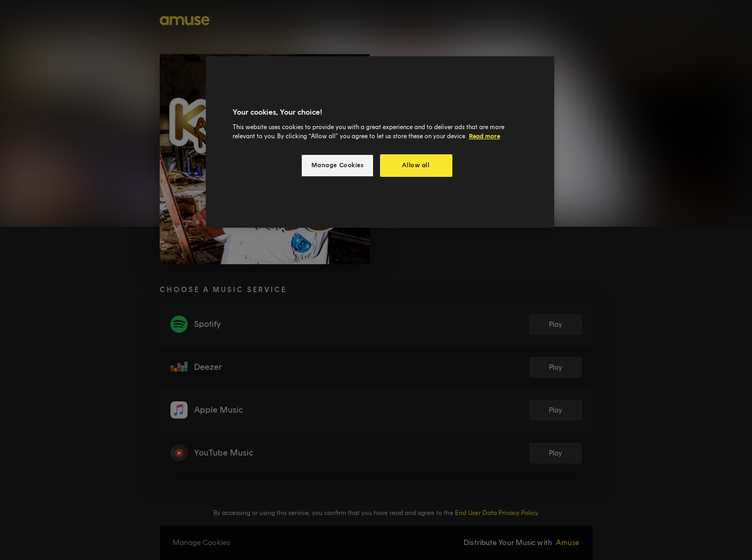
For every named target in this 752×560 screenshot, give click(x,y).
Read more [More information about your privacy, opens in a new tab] (485, 136)
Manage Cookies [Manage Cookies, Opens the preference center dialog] (338, 165)
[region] (380, 142)
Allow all (416, 165)
